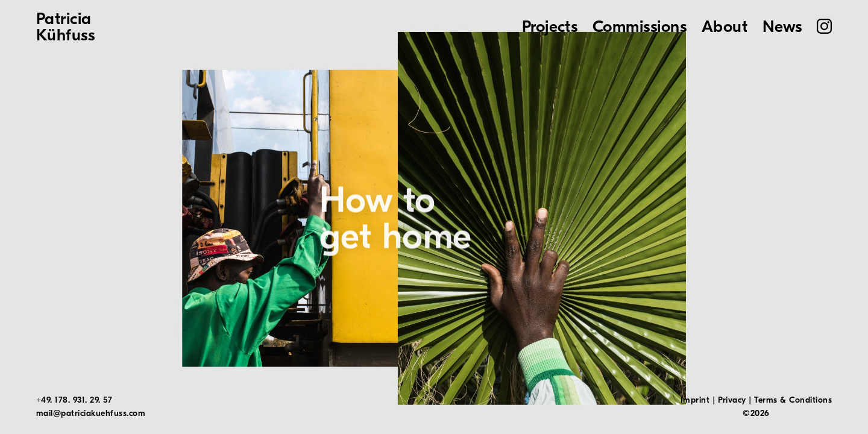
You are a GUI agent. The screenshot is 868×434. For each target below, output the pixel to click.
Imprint (695, 400)
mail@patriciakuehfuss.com (91, 413)
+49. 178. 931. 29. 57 (74, 400)
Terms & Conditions (793, 400)
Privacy (732, 400)
